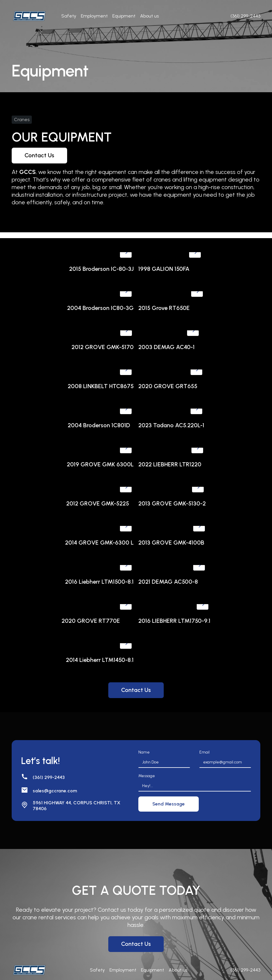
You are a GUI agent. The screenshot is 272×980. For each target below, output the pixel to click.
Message (147, 776)
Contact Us (39, 155)
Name (144, 752)
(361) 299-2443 (49, 777)
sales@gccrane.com (55, 791)
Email (204, 752)
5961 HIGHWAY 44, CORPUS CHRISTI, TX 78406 (76, 806)
